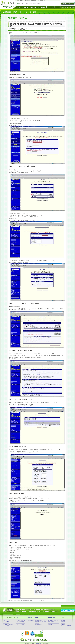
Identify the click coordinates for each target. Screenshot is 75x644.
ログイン (63, 623)
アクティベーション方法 (53, 623)
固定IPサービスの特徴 (8, 624)
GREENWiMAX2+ (52, 617)
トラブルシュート (20, 622)
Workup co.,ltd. (38, 643)
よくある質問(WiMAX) (53, 620)
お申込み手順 (51, 622)
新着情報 (63, 624)
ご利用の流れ (6, 623)
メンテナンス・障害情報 (66, 626)
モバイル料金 (6, 622)
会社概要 (37, 617)
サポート (18, 617)
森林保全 (63, 622)
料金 (4, 620)
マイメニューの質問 (21, 623)
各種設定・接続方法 (21, 620)
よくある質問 (6, 626)
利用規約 (37, 623)
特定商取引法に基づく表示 (41, 622)
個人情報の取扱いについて (41, 620)
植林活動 (63, 620)
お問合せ (30, 617)
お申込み (50, 624)
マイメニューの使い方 (21, 624)
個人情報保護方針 (39, 624)
